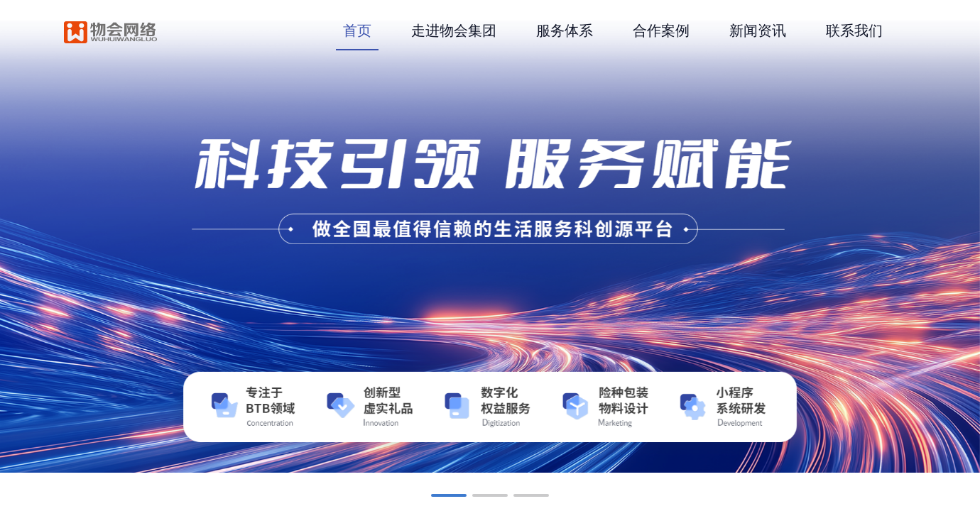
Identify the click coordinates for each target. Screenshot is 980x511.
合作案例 (661, 31)
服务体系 (565, 31)
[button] (449, 495)
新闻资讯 (758, 31)
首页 (357, 31)
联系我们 (854, 31)
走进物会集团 (454, 31)
